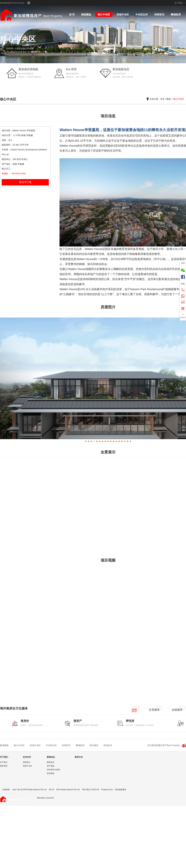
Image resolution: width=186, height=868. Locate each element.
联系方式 (79, 757)
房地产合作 (27, 766)
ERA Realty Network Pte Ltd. (68, 790)
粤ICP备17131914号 (91, 790)
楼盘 (169, 99)
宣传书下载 (25, 182)
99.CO (52, 790)
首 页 (72, 15)
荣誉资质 (4, 766)
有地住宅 (108, 745)
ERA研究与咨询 (53, 770)
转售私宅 (159, 15)
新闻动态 (51, 757)
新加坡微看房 (121, 790)
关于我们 (179, 3)
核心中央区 (104, 15)
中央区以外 (142, 15)
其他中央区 (123, 15)
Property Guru (107, 790)
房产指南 (51, 766)
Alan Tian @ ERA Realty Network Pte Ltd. (30, 790)
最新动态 (51, 762)
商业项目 (94, 745)
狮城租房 (176, 15)
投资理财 (51, 773)
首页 (162, 99)
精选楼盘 (86, 15)
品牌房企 (27, 762)
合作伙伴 (27, 757)
